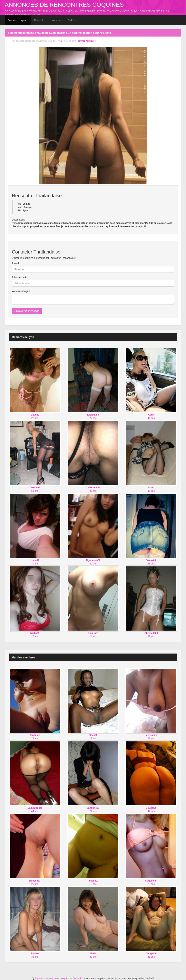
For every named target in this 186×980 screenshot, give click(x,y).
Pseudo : (17, 263)
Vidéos (72, 20)
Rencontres (40, 20)
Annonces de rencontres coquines (64, 5)
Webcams (57, 20)
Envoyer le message (27, 311)
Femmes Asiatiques (86, 41)
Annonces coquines (18, 20)
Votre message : (21, 291)
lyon (60, 41)
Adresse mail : (20, 277)
